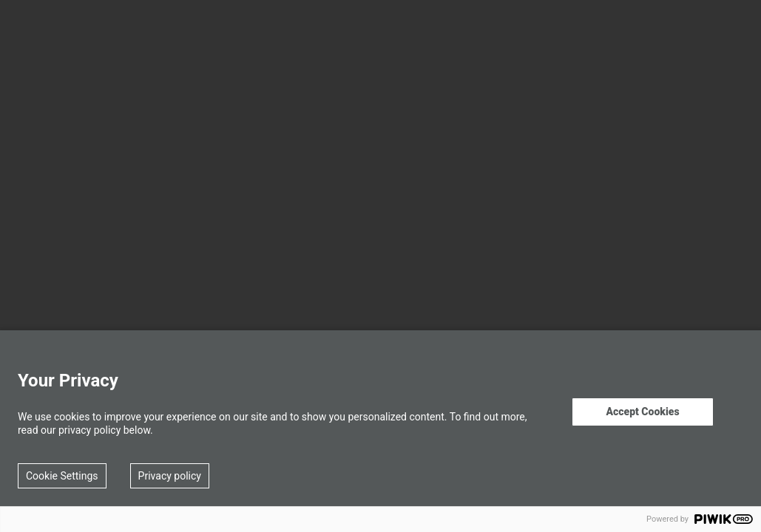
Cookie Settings (62, 476)
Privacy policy (170, 476)
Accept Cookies (642, 412)
